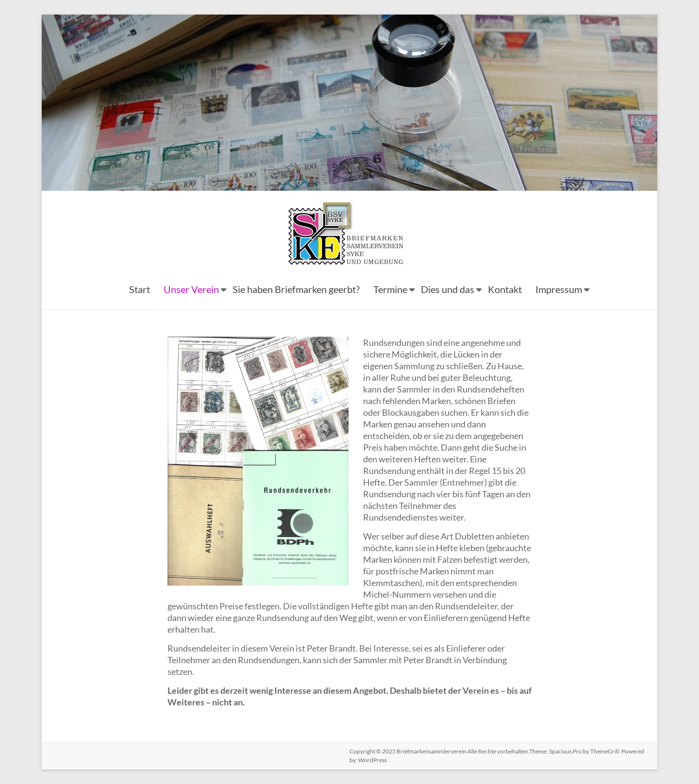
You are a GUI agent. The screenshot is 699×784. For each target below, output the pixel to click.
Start (140, 289)
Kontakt (505, 289)
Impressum (559, 289)
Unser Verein (191, 289)
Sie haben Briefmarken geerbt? (296, 289)
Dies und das (448, 289)
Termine (390, 289)
